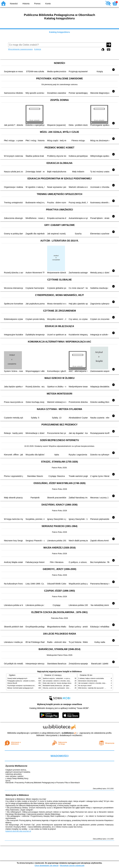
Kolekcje (38, 49)
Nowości (14, 4)
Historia (26, 4)
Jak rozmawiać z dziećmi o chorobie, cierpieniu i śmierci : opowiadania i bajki (67, 681)
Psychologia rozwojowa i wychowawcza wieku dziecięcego (26, 686)
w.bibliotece (69, 733)
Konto (48, 4)
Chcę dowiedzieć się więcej (46, 865)
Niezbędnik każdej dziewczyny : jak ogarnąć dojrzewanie (61, 686)
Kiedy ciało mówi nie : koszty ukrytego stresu (57, 683)
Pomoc (37, 4)
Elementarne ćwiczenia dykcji (88, 681)
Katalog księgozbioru (60, 32)
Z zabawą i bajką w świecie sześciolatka (91, 678)
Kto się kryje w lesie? (85, 686)
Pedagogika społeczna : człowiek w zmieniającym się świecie (27, 681)
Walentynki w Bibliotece (17, 795)
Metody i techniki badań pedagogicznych (20, 688)
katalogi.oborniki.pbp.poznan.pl (18, 831)
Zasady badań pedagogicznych (17, 678)
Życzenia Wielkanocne (16, 766)
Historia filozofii (12, 683)
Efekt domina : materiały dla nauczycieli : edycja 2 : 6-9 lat (97, 688)
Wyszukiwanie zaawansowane (20, 49)
